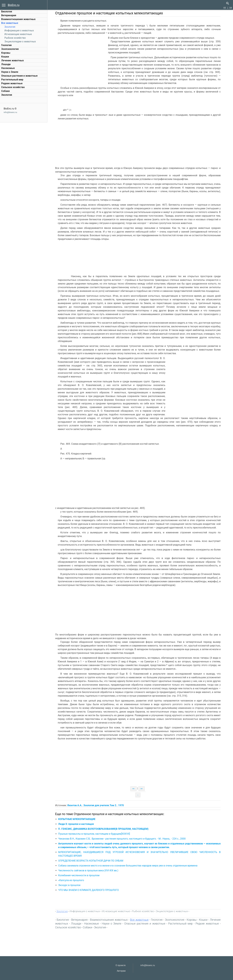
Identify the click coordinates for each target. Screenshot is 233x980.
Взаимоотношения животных (18, 19)
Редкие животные (12, 83)
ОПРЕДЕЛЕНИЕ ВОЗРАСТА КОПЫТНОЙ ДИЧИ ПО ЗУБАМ (91, 861)
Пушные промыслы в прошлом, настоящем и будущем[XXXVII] (94, 834)
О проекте (121, 965)
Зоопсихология (10, 49)
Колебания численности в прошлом (79, 875)
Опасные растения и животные (19, 76)
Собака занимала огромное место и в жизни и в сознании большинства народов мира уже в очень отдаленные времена (128, 866)
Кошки (5, 57)
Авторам (121, 971)
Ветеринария (9, 15)
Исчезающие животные (18, 34)
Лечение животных (12, 60)
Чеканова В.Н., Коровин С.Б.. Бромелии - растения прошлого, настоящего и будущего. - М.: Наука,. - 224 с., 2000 (122, 839)
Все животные (10, 23)
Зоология (10, 27)
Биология (7, 12)
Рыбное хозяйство (15, 38)
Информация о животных (19, 30)
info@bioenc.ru (10, 112)
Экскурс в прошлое (70, 885)
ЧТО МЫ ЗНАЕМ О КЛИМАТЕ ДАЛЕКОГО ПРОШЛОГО (89, 890)
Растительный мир (12, 80)
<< (225, 7)
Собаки (5, 91)
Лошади (6, 64)
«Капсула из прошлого (72, 880)
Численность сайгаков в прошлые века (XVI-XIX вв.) (89, 870)
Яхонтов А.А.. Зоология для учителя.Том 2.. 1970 (96, 805)
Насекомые (8, 68)
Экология (7, 95)
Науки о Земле (10, 72)
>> (231, 7)
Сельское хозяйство (13, 87)
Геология (6, 45)
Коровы (6, 53)
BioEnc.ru (14, 5)
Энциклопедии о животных (20, 42)
